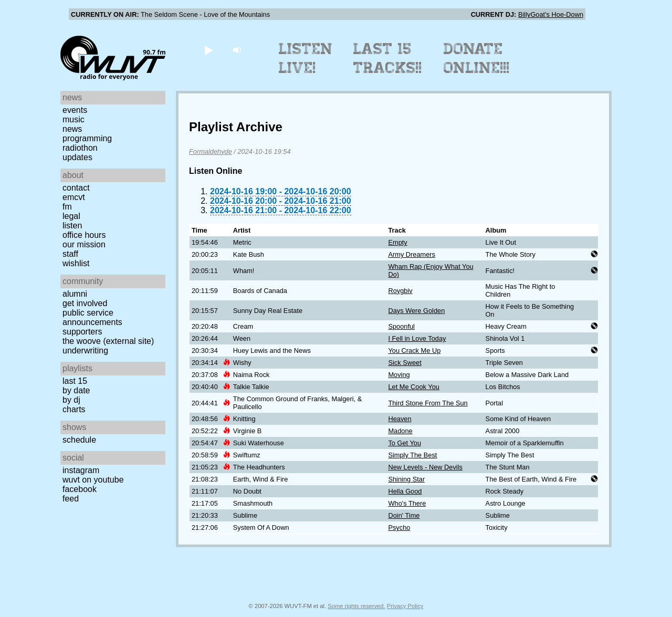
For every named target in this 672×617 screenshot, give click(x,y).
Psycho (399, 527)
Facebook (80, 489)
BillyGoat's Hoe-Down (551, 14)
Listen (72, 226)
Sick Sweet (405, 363)
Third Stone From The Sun (428, 403)
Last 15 (75, 381)
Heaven (400, 419)
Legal (71, 216)
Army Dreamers (412, 254)
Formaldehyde (211, 151)
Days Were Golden (416, 311)
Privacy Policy (405, 606)
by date (76, 390)
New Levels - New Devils (425, 467)
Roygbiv (400, 291)
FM (67, 207)
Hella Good (405, 491)
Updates (77, 157)
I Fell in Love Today (417, 338)
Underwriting (85, 351)
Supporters (82, 332)
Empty (397, 242)
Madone (400, 431)
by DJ (71, 400)
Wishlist (76, 263)
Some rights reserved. (356, 606)
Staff (70, 254)
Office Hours (84, 235)
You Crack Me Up (414, 351)
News (72, 129)
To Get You (405, 443)
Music (73, 119)
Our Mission (84, 244)
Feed (71, 499)
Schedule (79, 440)
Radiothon (80, 148)
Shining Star (406, 479)
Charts (74, 409)
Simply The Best (412, 455)
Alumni (75, 294)
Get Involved (85, 303)
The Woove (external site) (108, 341)
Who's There (407, 503)
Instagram (81, 470)
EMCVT (74, 197)
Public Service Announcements (92, 317)
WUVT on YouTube (93, 480)
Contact (76, 188)
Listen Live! (306, 58)
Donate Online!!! (477, 58)
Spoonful (401, 326)
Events (75, 110)
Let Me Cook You (413, 387)
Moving (399, 375)
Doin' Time (404, 515)
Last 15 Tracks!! (388, 58)
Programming (87, 138)
